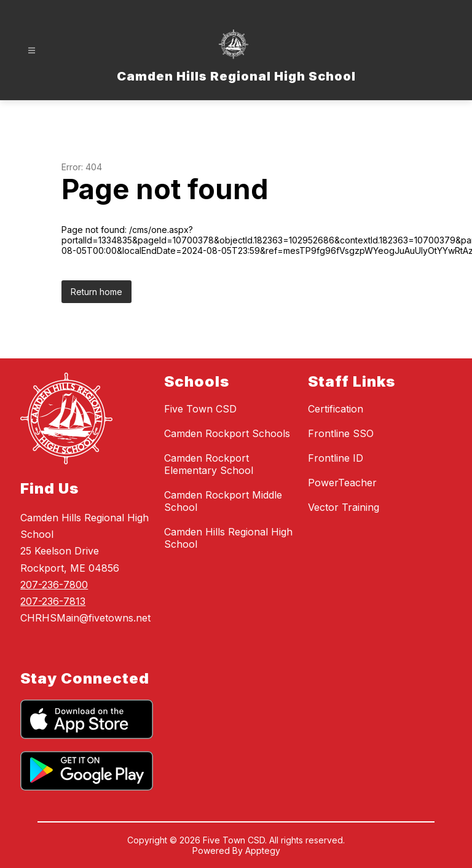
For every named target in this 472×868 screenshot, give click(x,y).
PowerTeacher (342, 483)
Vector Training (344, 507)
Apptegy (263, 850)
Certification (336, 409)
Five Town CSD (200, 409)
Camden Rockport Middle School (223, 501)
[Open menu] (32, 51)
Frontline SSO (341, 433)
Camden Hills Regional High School (228, 538)
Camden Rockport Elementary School (209, 464)
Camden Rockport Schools (227, 433)
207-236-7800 (54, 585)
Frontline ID (336, 458)
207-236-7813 (53, 601)
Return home (96, 292)
